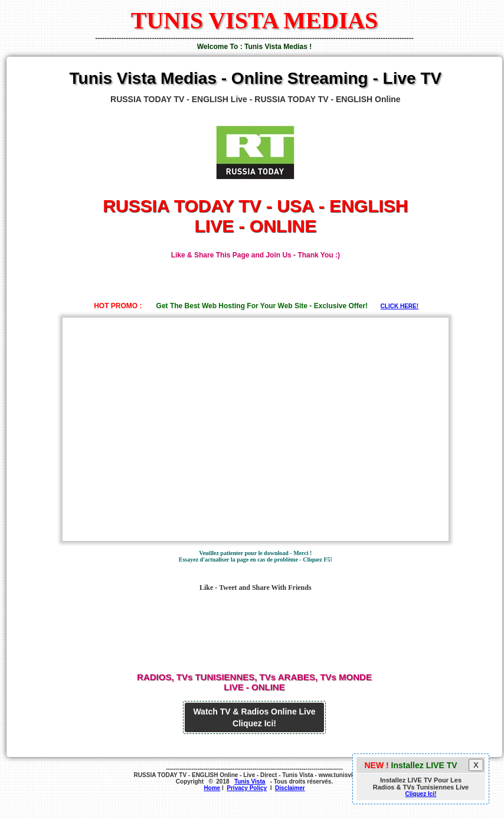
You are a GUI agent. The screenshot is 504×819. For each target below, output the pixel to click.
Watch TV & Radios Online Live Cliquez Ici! (254, 717)
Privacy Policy (247, 788)
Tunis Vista (250, 782)
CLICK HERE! (400, 306)
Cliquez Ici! (421, 794)
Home (212, 788)
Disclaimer (290, 788)
